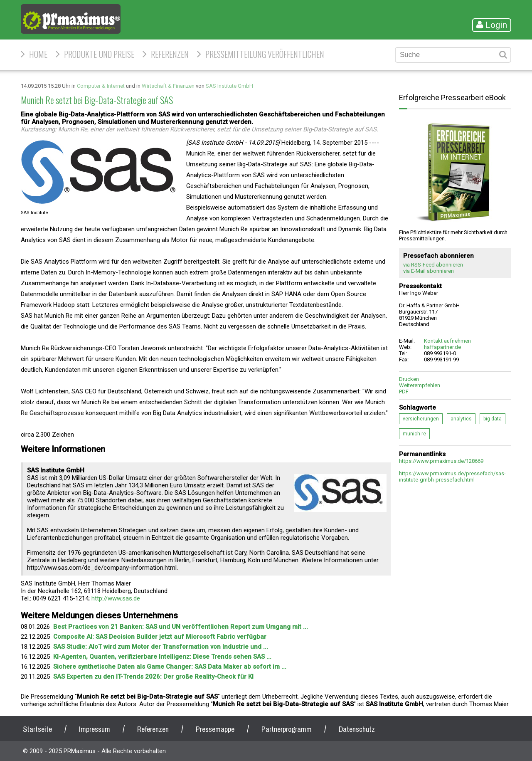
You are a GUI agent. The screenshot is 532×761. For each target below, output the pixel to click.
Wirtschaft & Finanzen (168, 86)
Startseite (37, 729)
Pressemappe (215, 729)
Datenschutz (357, 729)
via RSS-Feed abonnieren (433, 265)
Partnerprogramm (287, 729)
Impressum (95, 729)
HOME (38, 54)
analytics (461, 419)
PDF (404, 392)
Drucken (409, 379)
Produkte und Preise (99, 54)
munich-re (414, 434)
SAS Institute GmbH (229, 86)
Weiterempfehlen (420, 385)
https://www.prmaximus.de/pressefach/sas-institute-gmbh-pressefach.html (452, 477)
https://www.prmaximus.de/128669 (441, 461)
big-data (493, 419)
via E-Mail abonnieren (429, 271)
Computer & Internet (101, 86)
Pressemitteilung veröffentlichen (265, 54)
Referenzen (170, 54)
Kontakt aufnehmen (447, 341)
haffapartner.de (442, 347)
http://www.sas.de (116, 598)
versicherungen (421, 419)
